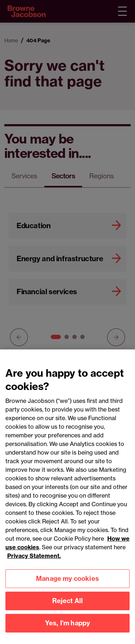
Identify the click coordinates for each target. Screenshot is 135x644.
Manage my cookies (67, 585)
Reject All (68, 607)
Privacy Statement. (34, 562)
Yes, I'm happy (68, 629)
